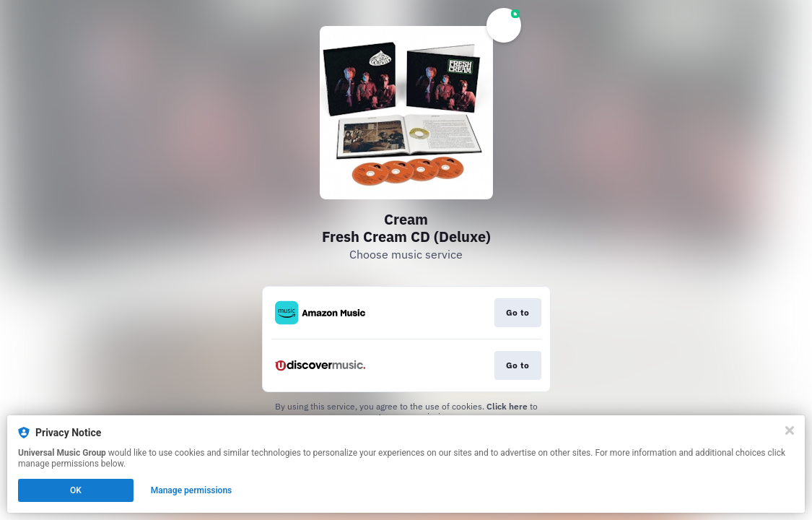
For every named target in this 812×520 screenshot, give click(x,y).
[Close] (790, 430)
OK (76, 490)
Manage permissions (192, 490)
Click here (507, 406)
